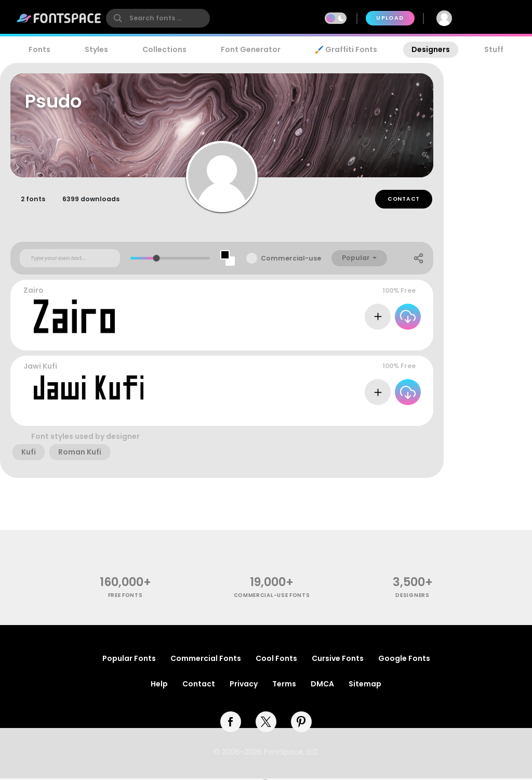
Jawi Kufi (40, 368)
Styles (96, 49)
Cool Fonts (276, 660)
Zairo (34, 292)
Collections (164, 49)
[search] (158, 18)
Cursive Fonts (338, 660)
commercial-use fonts (272, 597)
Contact (404, 200)
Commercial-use (291, 260)
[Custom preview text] (70, 259)
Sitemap (365, 685)
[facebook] (231, 723)
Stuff (494, 49)
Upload (390, 18)
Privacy (244, 685)
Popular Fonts (129, 660)
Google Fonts (404, 660)
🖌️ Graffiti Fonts (346, 49)
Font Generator (251, 49)
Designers (431, 49)
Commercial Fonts (206, 660)
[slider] (157, 260)
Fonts (39, 49)
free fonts (125, 597)
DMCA (322, 685)
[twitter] (266, 723)
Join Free (491, 18)
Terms (284, 685)
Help (159, 685)
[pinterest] (301, 723)
